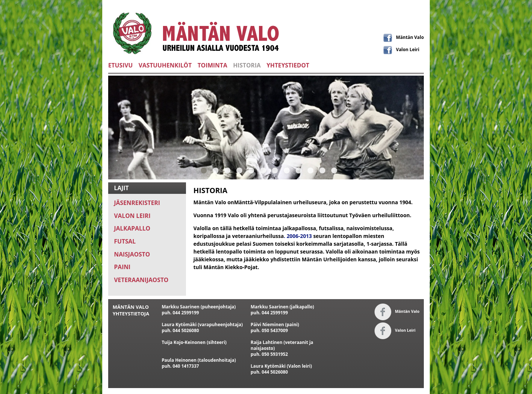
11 (322, 170)
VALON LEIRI (132, 216)
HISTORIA (247, 65)
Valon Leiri (401, 49)
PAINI (122, 267)
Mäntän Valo (404, 37)
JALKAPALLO (132, 228)
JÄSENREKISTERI (137, 203)
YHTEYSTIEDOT (288, 65)
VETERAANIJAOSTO (141, 280)
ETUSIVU (120, 65)
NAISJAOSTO (132, 254)
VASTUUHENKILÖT (165, 65)
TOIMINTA (212, 65)
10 (310, 170)
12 (334, 170)
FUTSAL (125, 241)
